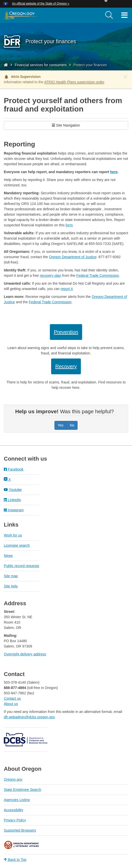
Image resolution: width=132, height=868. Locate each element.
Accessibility (13, 810)
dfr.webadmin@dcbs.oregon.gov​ (29, 717)
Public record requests (21, 566)
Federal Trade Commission (98, 275)
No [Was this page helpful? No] (72, 425)
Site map (11, 576)
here (114, 172)
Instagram (14, 510)
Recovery (66, 366)
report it (67, 289)
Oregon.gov (13, 779)
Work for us (13, 535)
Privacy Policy (15, 820)
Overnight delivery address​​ (25, 654)
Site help (11, 586)
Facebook (14, 469)
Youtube (13, 490)
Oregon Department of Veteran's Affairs (22, 845)
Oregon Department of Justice (73, 257)
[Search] (109, 15)
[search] (109, 15)
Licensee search (17, 545)
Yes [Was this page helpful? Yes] (61, 425)
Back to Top (15, 860)
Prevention (66, 332)
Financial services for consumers (41, 65)
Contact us (12, 698)
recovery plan (51, 275)
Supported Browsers (20, 830)
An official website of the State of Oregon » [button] (41, 4)
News (8, 556)
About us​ (11, 704)
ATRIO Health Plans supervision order (74, 82)
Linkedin (12, 500)
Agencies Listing (17, 800)
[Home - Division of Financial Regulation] (6, 65)
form (69, 225)
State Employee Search (23, 790)
